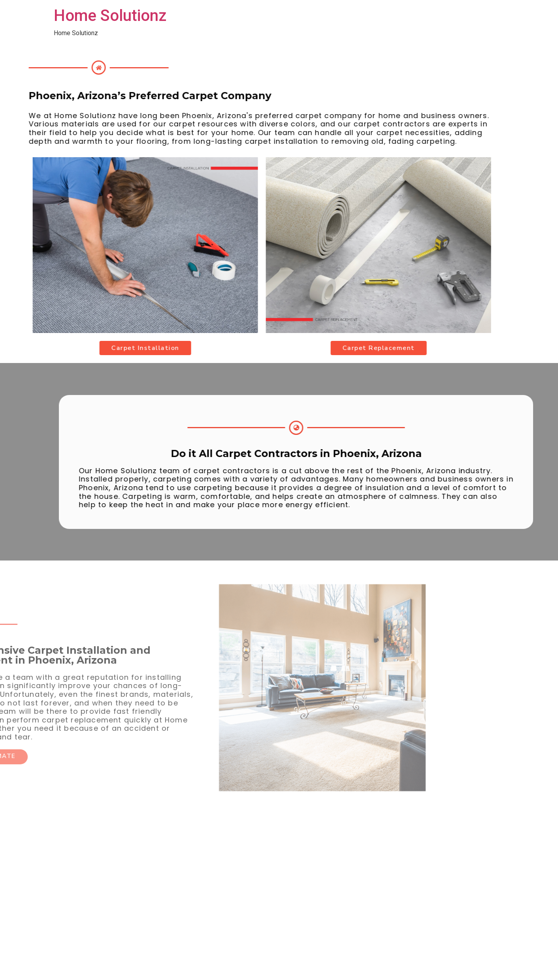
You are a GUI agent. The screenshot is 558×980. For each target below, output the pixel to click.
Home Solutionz (110, 16)
